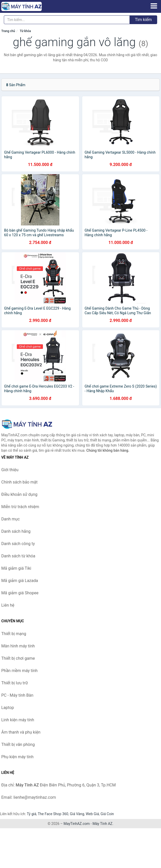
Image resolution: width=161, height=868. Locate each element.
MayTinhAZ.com (77, 824)
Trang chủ (8, 31)
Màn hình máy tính (18, 646)
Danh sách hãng (16, 531)
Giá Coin (107, 814)
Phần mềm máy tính (19, 671)
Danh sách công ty (18, 544)
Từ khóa (25, 31)
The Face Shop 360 (53, 814)
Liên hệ (8, 605)
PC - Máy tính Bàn (17, 695)
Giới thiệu (10, 470)
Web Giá (92, 814)
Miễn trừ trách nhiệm (20, 507)
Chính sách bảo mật (19, 482)
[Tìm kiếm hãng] (67, 20)
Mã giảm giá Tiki (16, 568)
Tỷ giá (32, 814)
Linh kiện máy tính (18, 720)
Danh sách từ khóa (18, 556)
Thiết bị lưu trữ (15, 683)
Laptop (8, 708)
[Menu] (154, 6)
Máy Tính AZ (102, 824)
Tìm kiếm (143, 20)
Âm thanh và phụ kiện (21, 732)
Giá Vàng (77, 814)
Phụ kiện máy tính (17, 757)
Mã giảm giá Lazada (20, 581)
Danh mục (10, 519)
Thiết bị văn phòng (18, 744)
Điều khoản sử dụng (19, 494)
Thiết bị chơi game (18, 658)
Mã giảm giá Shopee (20, 593)
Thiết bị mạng (14, 634)
